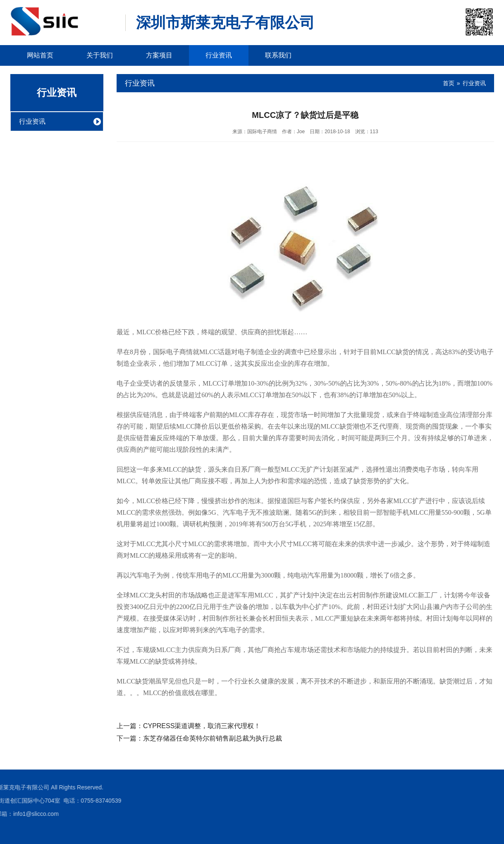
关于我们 (100, 55)
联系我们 (278, 55)
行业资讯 (219, 55)
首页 (449, 83)
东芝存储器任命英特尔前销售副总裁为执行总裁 (213, 738)
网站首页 (40, 55)
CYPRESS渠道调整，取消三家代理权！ (202, 726)
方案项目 (159, 55)
